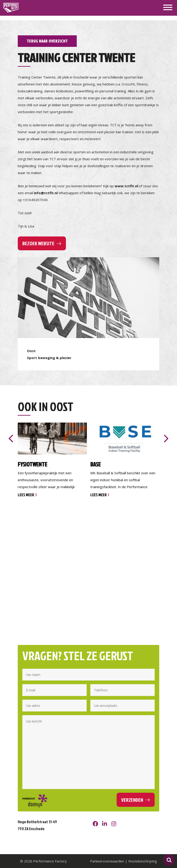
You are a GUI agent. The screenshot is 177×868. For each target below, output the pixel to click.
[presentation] (11, 439)
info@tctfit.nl (46, 193)
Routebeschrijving (143, 861)
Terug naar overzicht (47, 41)
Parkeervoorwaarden (107, 861)
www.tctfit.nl (126, 186)
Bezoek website (38, 243)
